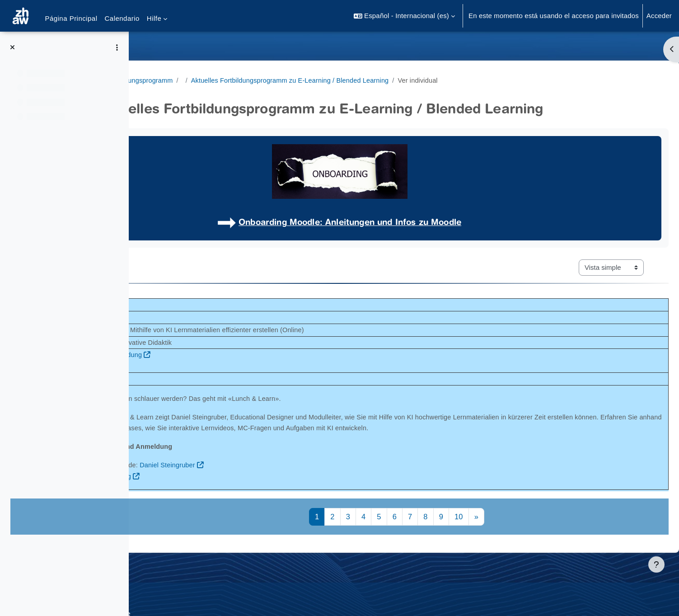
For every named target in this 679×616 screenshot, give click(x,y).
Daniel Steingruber (306, 477)
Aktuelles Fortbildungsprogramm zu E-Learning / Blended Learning (369, 80)
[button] (404, 16)
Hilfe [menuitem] (154, 18)
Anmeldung (251, 488)
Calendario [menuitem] (122, 18)
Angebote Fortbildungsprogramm (197, 80)
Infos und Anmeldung (248, 355)
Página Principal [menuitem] (71, 18)
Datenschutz (166, 595)
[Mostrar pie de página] (656, 564)
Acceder (659, 16)
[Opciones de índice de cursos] (117, 47)
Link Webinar (236, 379)
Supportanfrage (220, 595)
